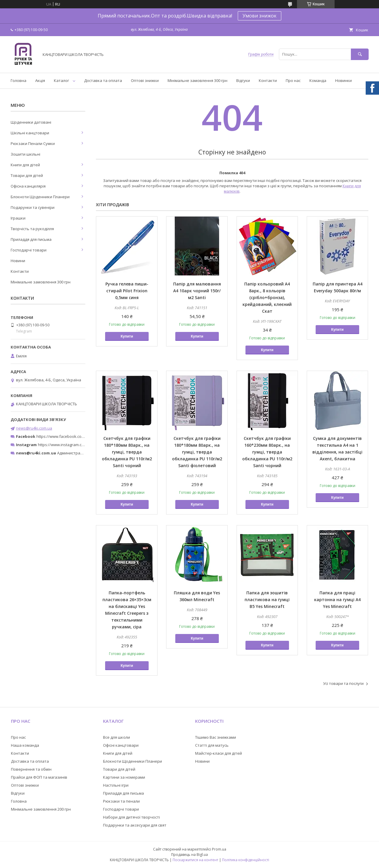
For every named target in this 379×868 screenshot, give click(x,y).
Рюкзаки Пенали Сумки (33, 143)
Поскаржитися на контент (195, 860)
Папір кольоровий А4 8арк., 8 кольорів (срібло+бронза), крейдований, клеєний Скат (267, 297)
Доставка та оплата (103, 80)
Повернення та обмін (31, 769)
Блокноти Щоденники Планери (40, 197)
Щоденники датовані (31, 122)
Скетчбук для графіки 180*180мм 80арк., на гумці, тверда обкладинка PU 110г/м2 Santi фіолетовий (197, 452)
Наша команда (25, 745)
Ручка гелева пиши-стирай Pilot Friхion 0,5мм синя (127, 291)
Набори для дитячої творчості (131, 817)
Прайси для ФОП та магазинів (39, 777)
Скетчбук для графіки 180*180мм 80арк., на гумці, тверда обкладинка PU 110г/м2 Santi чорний (127, 452)
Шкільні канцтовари (30, 133)
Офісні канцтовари (121, 745)
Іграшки (18, 218)
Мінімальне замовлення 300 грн (197, 80)
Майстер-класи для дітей (219, 753)
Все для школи (117, 737)
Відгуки (243, 80)
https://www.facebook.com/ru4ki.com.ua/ (73, 436)
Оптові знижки (145, 80)
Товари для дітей (27, 175)
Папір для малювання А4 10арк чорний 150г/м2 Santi (197, 291)
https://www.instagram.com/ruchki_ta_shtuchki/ (81, 445)
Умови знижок (260, 16)
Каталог (61, 80)
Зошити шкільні (25, 154)
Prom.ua (219, 849)
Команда (318, 80)
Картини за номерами (124, 777)
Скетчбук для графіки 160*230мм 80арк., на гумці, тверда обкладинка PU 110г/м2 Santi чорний (267, 452)
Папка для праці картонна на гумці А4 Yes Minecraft (337, 600)
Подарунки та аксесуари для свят (135, 825)
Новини (18, 261)
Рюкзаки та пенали (121, 801)
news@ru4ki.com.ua (34, 428)
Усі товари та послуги (343, 683)
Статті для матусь (212, 745)
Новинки (343, 80)
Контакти (268, 80)
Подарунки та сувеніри (33, 207)
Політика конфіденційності (246, 860)
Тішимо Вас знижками (216, 737)
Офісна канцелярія (28, 186)
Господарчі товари (29, 250)
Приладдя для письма (31, 239)
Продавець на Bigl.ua (189, 855)
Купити (127, 336)
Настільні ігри (116, 785)
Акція (40, 80)
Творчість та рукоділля (32, 229)
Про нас (293, 80)
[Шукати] (360, 54)
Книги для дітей (25, 165)
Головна (19, 80)
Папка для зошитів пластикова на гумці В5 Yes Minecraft (267, 600)
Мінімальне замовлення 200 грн (41, 809)
